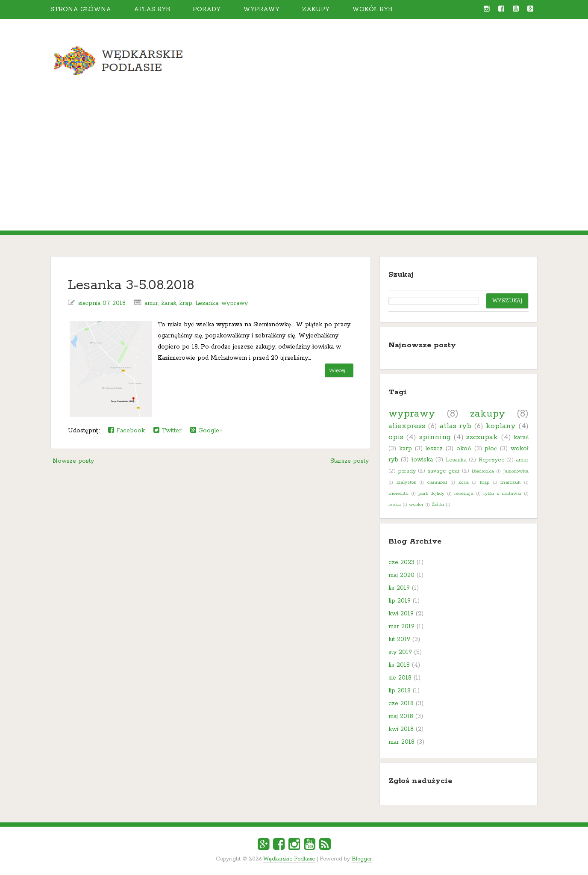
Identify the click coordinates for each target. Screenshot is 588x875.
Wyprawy (261, 9)
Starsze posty (350, 461)
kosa (464, 482)
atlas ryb (456, 426)
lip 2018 (400, 691)
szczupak (482, 437)
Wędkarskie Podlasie (289, 859)
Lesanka (207, 303)
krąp (186, 303)
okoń (464, 449)
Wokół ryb (372, 9)
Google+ (206, 430)
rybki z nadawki (502, 494)
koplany (501, 426)
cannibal (437, 482)
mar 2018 (401, 742)
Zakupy (316, 9)
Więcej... (339, 370)
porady (407, 471)
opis (396, 437)
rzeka (395, 505)
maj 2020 (401, 575)
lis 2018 (399, 665)
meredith (398, 494)
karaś (169, 303)
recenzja (464, 494)
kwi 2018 (401, 729)
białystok (406, 482)
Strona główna (81, 9)
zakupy (488, 414)
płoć (491, 449)
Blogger (362, 859)
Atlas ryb (152, 9)
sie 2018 (400, 678)
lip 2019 (400, 601)
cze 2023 (401, 562)
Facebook (126, 430)
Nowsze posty (73, 461)
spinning (435, 437)
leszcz (434, 449)
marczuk (510, 482)
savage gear (444, 471)
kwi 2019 (401, 614)
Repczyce (491, 460)
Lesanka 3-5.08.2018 (131, 285)
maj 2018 (401, 716)
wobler (416, 505)
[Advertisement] (294, 166)
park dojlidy (431, 494)
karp (406, 449)
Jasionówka (516, 471)
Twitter (168, 430)
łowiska (422, 460)
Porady (207, 9)
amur (151, 303)
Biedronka (483, 471)
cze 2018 (401, 704)
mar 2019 (401, 627)
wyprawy (235, 303)
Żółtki (438, 505)
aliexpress (407, 426)
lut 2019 (399, 639)
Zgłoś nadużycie (420, 781)
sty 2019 (400, 652)
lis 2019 (399, 588)
